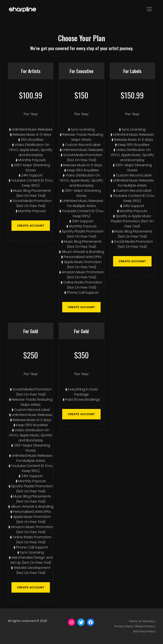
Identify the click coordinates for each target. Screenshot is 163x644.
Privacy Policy (124, 626)
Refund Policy (145, 626)
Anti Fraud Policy (144, 631)
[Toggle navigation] (149, 9)
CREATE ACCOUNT (31, 225)
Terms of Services (141, 621)
